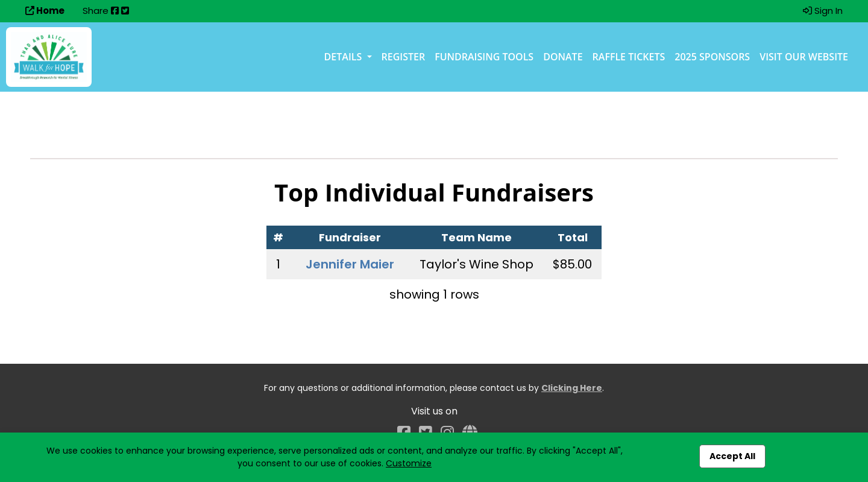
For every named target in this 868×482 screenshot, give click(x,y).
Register (404, 57)
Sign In (823, 11)
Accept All (732, 456)
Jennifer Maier (350, 264)
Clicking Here (572, 388)
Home (45, 11)
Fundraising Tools (484, 57)
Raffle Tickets (629, 57)
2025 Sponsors (712, 57)
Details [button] (344, 57)
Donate (563, 57)
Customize (409, 463)
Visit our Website (804, 57)
